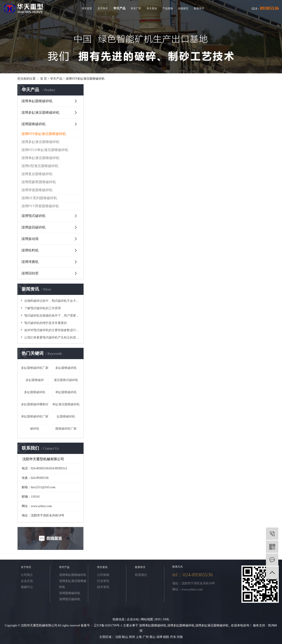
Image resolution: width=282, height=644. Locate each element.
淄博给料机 (30, 250)
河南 (180, 637)
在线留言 (183, 8)
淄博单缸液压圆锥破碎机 (40, 158)
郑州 (132, 637)
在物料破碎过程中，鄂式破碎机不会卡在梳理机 (52, 301)
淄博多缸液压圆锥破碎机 (40, 113)
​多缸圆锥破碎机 (35, 392)
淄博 (160, 637)
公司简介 (27, 575)
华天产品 (119, 8)
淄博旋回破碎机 (33, 227)
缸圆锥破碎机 (66, 416)
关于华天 (103, 8)
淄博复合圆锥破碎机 (37, 174)
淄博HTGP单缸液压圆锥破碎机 (45, 150)
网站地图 (147, 619)
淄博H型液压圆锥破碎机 (40, 166)
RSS (158, 619)
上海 (139, 637)
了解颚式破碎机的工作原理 (42, 308)
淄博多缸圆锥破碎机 (181, 625)
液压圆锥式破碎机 (66, 380)
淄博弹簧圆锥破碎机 (37, 190)
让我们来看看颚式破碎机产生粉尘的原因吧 (52, 338)
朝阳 (167, 637)
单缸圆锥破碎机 (66, 392)
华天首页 (87, 8)
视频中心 (27, 587)
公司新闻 (103, 575)
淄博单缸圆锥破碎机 (37, 101)
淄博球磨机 (30, 262)
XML (166, 619)
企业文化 (27, 581)
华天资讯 (152, 8)
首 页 (44, 79)
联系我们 (141, 575)
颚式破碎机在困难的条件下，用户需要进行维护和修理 (52, 316)
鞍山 (125, 637)
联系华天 (199, 8)
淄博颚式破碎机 (33, 216)
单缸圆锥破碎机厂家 (35, 416)
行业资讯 (103, 581)
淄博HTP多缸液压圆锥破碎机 (85, 79)
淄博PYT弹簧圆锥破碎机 (40, 206)
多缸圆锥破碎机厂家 (35, 368)
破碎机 (35, 429)
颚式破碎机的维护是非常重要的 (45, 323)
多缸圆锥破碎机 (66, 368)
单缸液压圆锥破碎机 (66, 404)
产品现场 (168, 8)
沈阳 (119, 637)
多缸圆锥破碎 (35, 380)
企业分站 (133, 619)
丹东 (173, 637)
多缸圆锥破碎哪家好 (35, 404)
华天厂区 (136, 8)
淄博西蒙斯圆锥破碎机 (39, 182)
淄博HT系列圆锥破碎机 (39, 198)
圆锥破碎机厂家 (66, 429)
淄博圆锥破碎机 (33, 124)
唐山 (153, 637)
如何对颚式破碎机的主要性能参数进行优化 (52, 330)
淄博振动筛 (30, 239)
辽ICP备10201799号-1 (108, 625)
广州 (146, 637)
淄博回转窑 (30, 273)
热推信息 (119, 619)
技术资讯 (103, 587)
